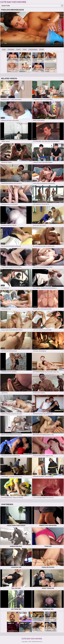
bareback (12, 49)
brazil (42, 49)
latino (19, 49)
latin (25, 49)
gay (5, 49)
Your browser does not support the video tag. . (32, 30)
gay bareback (34, 49)
